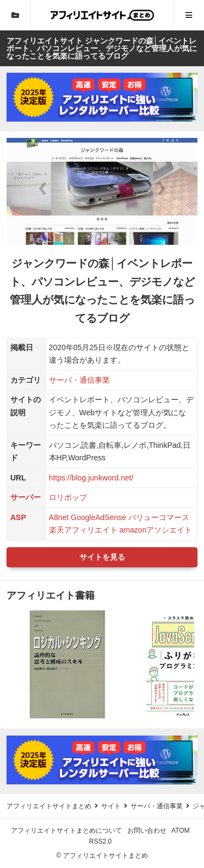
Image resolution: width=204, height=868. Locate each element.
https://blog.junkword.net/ (91, 478)
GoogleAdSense (98, 517)
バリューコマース (159, 517)
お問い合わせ (147, 831)
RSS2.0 (100, 841)
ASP (18, 517)
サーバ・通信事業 (79, 380)
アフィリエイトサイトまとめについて (66, 831)
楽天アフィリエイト (83, 530)
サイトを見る (102, 557)
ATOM (181, 831)
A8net (59, 517)
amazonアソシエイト (156, 530)
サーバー (26, 497)
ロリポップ (68, 497)
